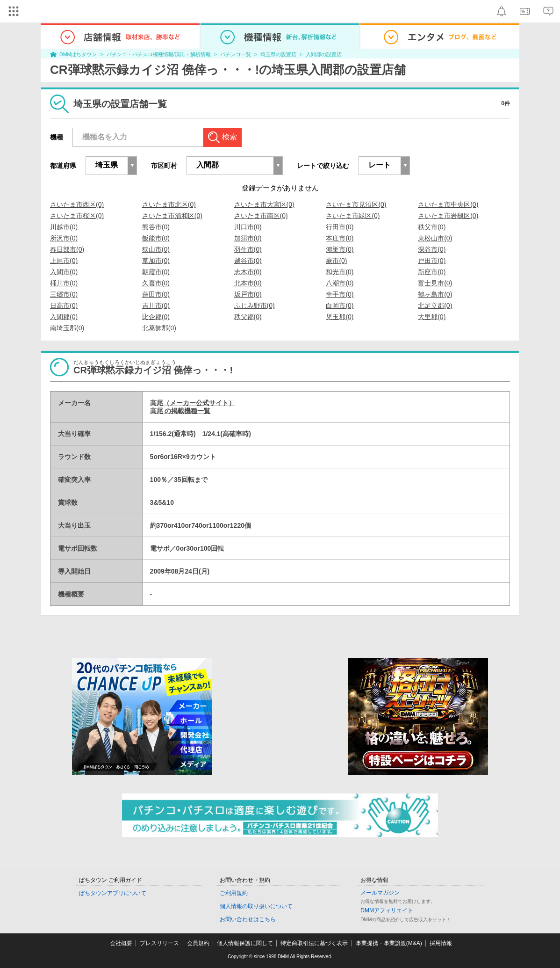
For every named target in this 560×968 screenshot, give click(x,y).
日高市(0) (64, 306)
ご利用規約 (234, 893)
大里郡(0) (432, 317)
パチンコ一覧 (236, 54)
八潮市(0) (340, 283)
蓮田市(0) (156, 294)
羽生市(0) (248, 249)
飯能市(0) (156, 238)
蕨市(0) (336, 261)
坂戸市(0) (248, 294)
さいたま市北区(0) (169, 204)
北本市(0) (248, 283)
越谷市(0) (248, 261)
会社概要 (121, 943)
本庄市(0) (340, 238)
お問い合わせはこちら (248, 919)
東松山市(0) (435, 238)
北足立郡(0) (435, 306)
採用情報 (441, 943)
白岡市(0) (340, 306)
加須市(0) (248, 238)
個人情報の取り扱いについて (256, 906)
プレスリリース (159, 943)
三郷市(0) (64, 294)
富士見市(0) (435, 283)
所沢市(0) (64, 238)
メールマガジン (380, 893)
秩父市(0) (432, 227)
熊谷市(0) (156, 227)
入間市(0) (64, 272)
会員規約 (198, 943)
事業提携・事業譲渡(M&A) (389, 943)
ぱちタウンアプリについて (113, 893)
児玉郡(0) (340, 317)
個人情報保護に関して (245, 943)
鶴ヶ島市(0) (435, 294)
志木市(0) (248, 272)
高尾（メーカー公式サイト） (193, 403)
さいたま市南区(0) (261, 216)
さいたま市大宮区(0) (264, 204)
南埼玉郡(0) (67, 328)
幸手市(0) (340, 294)
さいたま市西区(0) (77, 204)
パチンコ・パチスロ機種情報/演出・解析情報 (159, 54)
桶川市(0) (64, 283)
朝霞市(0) (156, 272)
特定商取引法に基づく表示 (314, 943)
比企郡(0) (156, 317)
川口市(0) (248, 227)
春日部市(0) (67, 249)
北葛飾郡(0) (159, 328)
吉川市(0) (156, 306)
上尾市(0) (64, 261)
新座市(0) (432, 272)
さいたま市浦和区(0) (172, 216)
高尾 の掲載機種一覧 (180, 411)
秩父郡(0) (248, 317)
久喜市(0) (156, 283)
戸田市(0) (432, 261)
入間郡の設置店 (324, 54)
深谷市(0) (432, 249)
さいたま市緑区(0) (353, 216)
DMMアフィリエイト (387, 910)
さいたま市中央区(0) (448, 204)
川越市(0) (64, 227)
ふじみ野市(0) (255, 306)
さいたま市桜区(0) (77, 216)
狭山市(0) (156, 249)
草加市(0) (156, 261)
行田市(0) (340, 227)
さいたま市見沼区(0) (356, 204)
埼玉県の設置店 (278, 54)
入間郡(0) (64, 317)
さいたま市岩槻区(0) (448, 216)
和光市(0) (340, 272)
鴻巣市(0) (340, 249)
